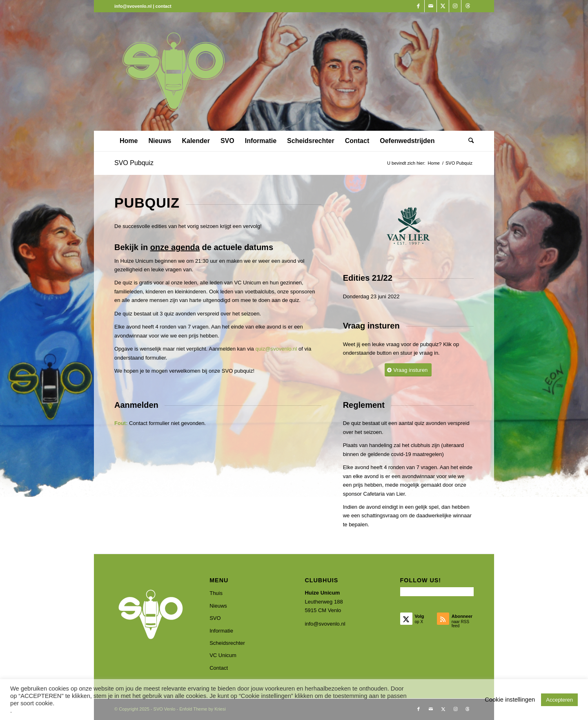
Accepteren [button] (559, 700)
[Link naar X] (443, 6)
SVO (215, 618)
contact (164, 6)
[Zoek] (468, 141)
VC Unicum (223, 655)
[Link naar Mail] (431, 6)
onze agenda (175, 247)
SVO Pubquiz (134, 163)
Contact (219, 668)
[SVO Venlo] (174, 72)
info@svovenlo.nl (325, 624)
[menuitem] (129, 141)
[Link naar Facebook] (418, 6)
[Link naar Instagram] (455, 6)
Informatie (221, 631)
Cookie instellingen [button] (510, 700)
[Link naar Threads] (468, 6)
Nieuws (218, 606)
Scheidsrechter (227, 643)
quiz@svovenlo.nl (276, 349)
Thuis (216, 593)
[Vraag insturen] (408, 370)
